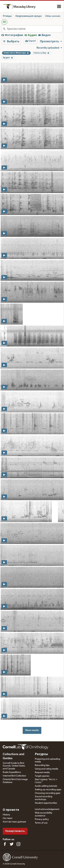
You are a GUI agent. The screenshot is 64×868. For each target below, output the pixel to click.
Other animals (53, 16)
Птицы (7, 16)
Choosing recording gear (48, 793)
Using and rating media (47, 769)
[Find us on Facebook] (5, 844)
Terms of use (41, 823)
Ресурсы (41, 754)
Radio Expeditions (12, 772)
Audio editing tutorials (46, 786)
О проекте (11, 810)
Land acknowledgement (47, 809)
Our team (8, 818)
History (6, 815)
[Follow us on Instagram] (18, 844)
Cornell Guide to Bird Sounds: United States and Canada (14, 766)
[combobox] (35, 29)
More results (32, 730)
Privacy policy (42, 819)
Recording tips (42, 765)
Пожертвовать (15, 831)
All (4, 22)
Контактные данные (14, 822)
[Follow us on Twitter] (12, 844)
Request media (42, 772)
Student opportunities (46, 803)
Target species (42, 776)
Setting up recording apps (48, 790)
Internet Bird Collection (14, 776)
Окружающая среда (28, 16)
